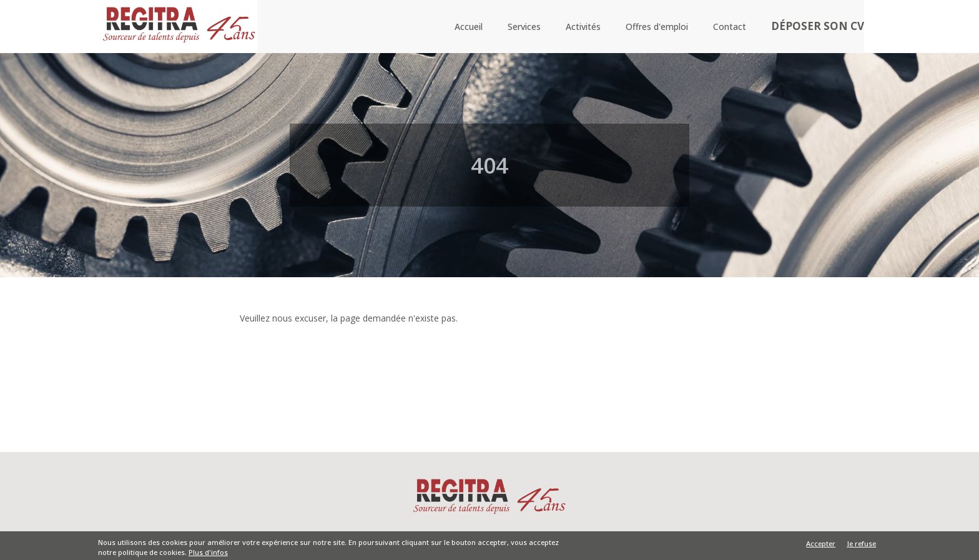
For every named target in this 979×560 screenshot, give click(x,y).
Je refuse (862, 545)
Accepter (821, 546)
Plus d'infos (208, 554)
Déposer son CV (820, 27)
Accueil (473, 27)
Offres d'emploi (661, 27)
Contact (734, 27)
